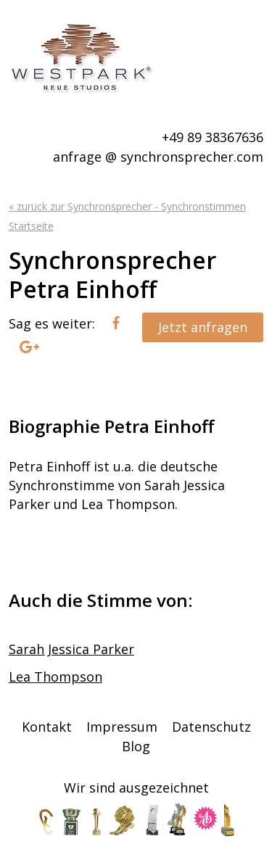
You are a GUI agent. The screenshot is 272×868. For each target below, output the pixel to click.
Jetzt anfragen (203, 327)
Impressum (122, 727)
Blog (136, 746)
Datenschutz (211, 727)
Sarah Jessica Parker (71, 649)
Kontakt (47, 727)
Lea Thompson (55, 677)
